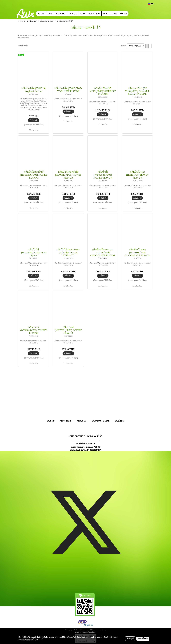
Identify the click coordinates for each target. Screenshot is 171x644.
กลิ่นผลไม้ (51, 421)
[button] (132, 13)
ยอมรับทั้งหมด (143, 639)
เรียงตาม (123, 46)
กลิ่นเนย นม (82, 421)
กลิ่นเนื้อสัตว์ (120, 421)
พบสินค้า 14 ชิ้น (23, 45)
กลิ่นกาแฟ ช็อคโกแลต (100, 421)
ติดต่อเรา (73, 13)
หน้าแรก (41, 13)
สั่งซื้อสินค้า (34, 120)
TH (151, 4)
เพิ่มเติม (123, 13)
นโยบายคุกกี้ (38, 640)
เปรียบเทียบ (35, 131)
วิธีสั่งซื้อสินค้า (94, 13)
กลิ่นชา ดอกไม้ (66, 421)
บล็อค (82, 13)
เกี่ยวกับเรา (61, 13)
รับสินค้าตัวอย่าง (110, 13)
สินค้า (50, 13)
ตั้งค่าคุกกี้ (130, 639)
